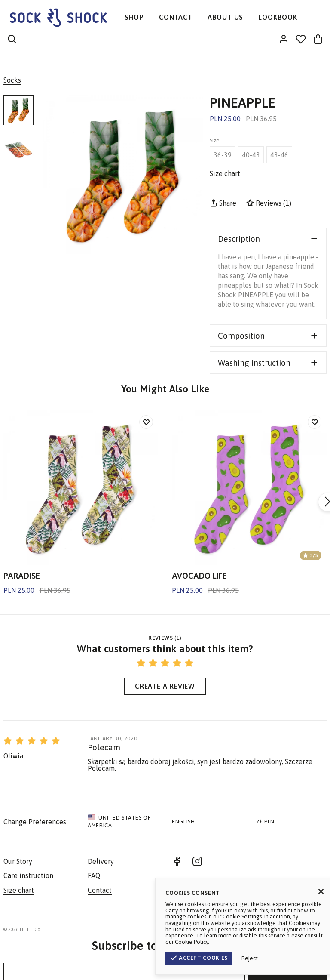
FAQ (94, 875)
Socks (12, 80)
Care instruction (28, 875)
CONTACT (176, 17)
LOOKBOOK (278, 17)
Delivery (101, 861)
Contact (100, 890)
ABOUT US (225, 17)
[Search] (12, 40)
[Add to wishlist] (146, 422)
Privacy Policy (307, 929)
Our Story (18, 861)
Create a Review (165, 686)
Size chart (19, 890)
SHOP (134, 17)
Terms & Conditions (253, 929)
